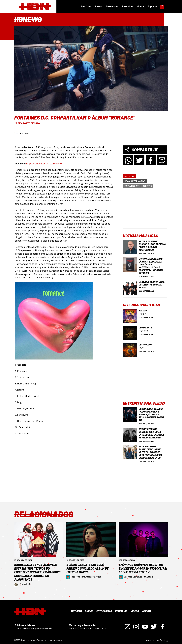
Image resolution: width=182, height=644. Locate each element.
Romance (147, 184)
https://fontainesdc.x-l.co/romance (44, 162)
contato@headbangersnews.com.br (34, 627)
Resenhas (128, 6)
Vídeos (140, 6)
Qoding (164, 639)
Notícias (86, 6)
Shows (98, 6)
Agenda (152, 6)
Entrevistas (112, 6)
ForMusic (24, 132)
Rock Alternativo (135, 180)
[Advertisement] (145, 209)
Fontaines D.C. (132, 184)
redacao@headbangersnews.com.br (88, 627)
